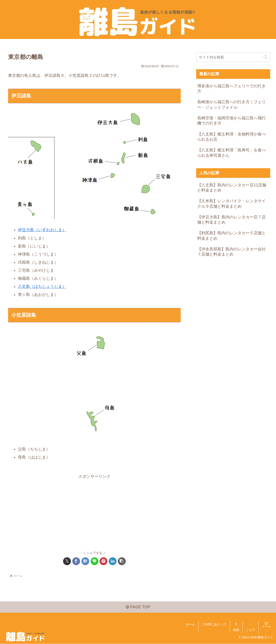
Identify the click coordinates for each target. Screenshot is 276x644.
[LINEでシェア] (94, 561)
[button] (122, 561)
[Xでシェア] (67, 561)
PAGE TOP (138, 607)
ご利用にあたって (214, 624)
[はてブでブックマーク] (85, 561)
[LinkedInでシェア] (113, 561)
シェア (251, 630)
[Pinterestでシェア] (103, 561)
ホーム (190, 624)
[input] (233, 57)
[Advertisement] (94, 511)
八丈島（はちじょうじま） (42, 286)
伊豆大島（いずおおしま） (42, 230)
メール (266, 626)
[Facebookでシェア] (76, 561)
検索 (236, 630)
